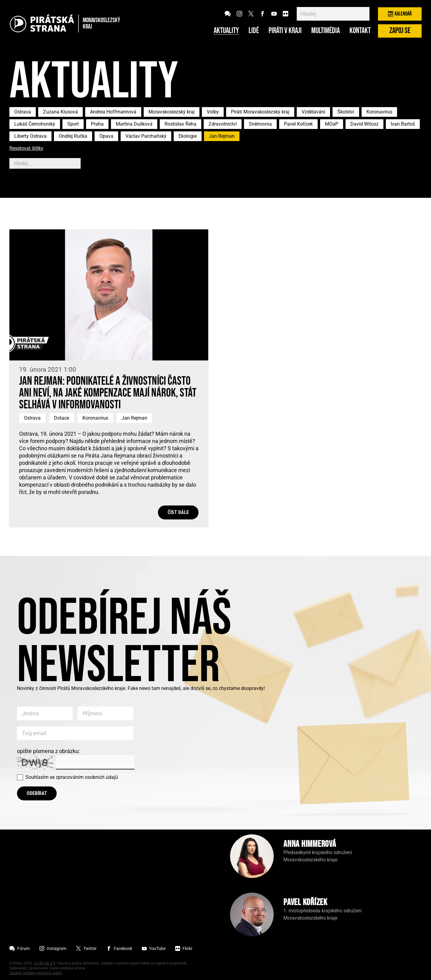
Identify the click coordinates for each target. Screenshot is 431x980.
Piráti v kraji (285, 31)
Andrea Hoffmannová (113, 112)
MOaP (332, 124)
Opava (106, 136)
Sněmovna (260, 124)
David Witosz (364, 124)
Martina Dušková (134, 124)
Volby (213, 112)
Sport (73, 124)
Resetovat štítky (26, 149)
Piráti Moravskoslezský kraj (260, 112)
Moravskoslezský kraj (172, 112)
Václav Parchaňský (146, 136)
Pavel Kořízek (298, 124)
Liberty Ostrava (30, 136)
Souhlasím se (72, 777)
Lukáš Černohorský (35, 124)
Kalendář (400, 14)
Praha (97, 124)
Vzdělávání (313, 112)
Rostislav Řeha (180, 124)
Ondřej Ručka (73, 136)
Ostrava (23, 112)
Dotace (62, 418)
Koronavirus (379, 112)
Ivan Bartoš (403, 124)
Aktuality (226, 31)
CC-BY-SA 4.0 (44, 963)
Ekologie (188, 136)
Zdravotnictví (223, 124)
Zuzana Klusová (60, 112)
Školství (346, 112)
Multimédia (326, 31)
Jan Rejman (222, 136)
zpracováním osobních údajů (87, 777)
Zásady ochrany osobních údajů (36, 973)
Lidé (254, 31)
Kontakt (360, 31)
